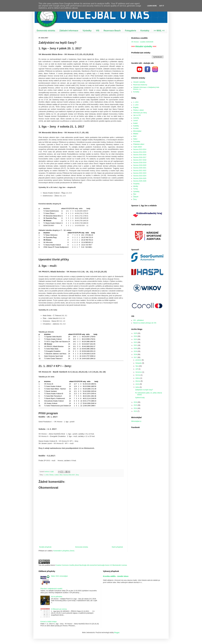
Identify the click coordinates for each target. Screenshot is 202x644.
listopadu (139, 363)
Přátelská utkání (139, 144)
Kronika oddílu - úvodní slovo (116, 576)
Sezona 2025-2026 (140, 181)
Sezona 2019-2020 (140, 165)
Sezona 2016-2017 (69, 475)
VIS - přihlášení (138, 320)
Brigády (136, 107)
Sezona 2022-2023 (140, 173)
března (138, 381)
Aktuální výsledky (144, 46)
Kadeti (135, 123)
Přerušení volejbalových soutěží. (52, 589)
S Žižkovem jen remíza (59, 609)
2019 (136, 351)
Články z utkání (54, 475)
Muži (61, 475)
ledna (138, 387)
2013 (136, 411)
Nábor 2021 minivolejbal (59, 576)
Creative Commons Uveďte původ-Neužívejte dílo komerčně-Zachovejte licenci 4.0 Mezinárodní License (91, 565)
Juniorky (136, 118)
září (137, 369)
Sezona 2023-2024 (140, 176)
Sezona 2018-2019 (140, 163)
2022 (136, 342)
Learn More (152, 6)
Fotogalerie (131, 31)
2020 (136, 348)
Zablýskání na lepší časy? (144, 390)
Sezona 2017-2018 (140, 160)
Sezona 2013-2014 (140, 149)
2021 (136, 345)
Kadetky (136, 126)
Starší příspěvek (117, 547)
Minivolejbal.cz (136, 421)
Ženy (77, 475)
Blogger (117, 633)
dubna (138, 378)
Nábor (135, 139)
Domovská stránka (46, 31)
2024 (136, 336)
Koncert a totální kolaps (49, 622)
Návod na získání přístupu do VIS (145, 323)
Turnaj (135, 189)
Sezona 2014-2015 (140, 152)
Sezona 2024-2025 (140, 178)
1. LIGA (46, 475)
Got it (162, 6)
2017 (136, 357)
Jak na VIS (137, 115)
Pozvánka (137, 142)
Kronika (136, 128)
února (138, 384)
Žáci (135, 194)
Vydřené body (140, 398)
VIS (98, 31)
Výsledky (87, 31)
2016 (136, 402)
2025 (136, 333)
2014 (136, 408)
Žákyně (136, 197)
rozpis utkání (138, 147)
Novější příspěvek (45, 547)
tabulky (136, 186)
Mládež (136, 134)
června (138, 375)
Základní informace (69, 31)
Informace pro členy (140, 113)
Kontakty (145, 31)
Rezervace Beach (112, 31)
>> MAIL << (159, 31)
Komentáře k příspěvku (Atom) (64, 551)
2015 (136, 405)
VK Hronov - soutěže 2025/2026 (142, 42)
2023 (136, 339)
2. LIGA (136, 105)
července (139, 372)
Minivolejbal (137, 131)
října (137, 366)
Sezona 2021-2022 (140, 171)
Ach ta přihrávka (57, 597)
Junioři (135, 121)
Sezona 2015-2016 (140, 155)
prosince (139, 360)
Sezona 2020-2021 (140, 168)
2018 (136, 354)
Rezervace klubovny (140, 85)
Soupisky (136, 184)
